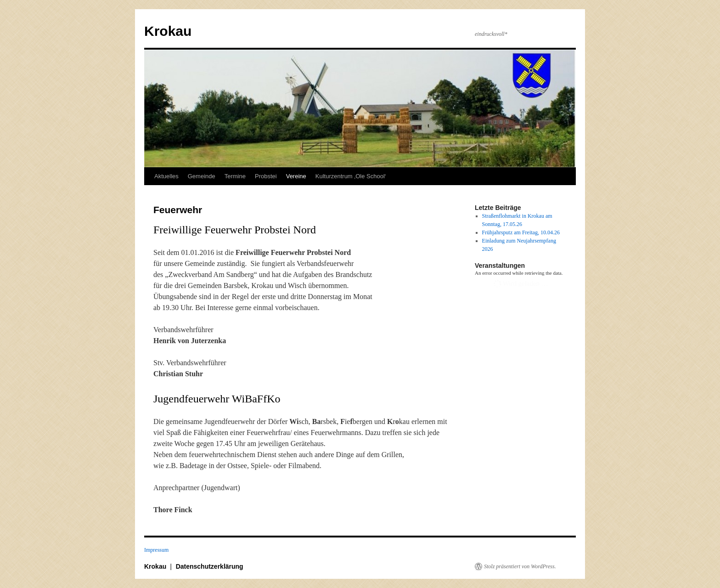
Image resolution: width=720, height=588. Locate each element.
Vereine (296, 176)
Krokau (168, 31)
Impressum (156, 550)
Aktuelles (166, 176)
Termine (235, 176)
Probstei (266, 176)
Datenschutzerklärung (210, 566)
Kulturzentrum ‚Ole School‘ (351, 176)
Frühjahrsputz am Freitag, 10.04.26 (521, 232)
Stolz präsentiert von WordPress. (520, 566)
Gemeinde (202, 176)
